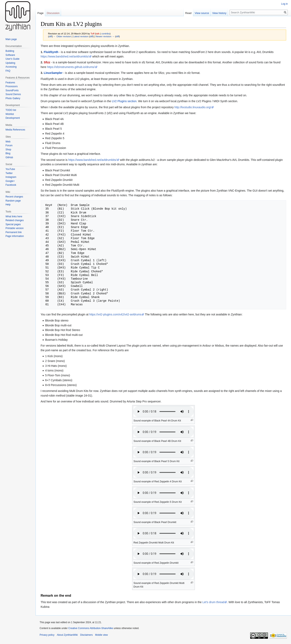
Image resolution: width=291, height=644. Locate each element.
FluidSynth (51, 52)
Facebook (11, 185)
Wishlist (10, 114)
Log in (284, 4)
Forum (9, 145)
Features (10, 83)
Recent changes (14, 197)
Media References (15, 130)
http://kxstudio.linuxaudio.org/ (193, 107)
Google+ (10, 181)
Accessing (11, 67)
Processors (12, 86)
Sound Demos (13, 94)
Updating (10, 63)
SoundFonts (12, 90)
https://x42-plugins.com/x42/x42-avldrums (115, 314)
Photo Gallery (13, 98)
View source (202, 13)
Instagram (11, 177)
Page (40, 13)
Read (188, 13)
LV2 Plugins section (124, 101)
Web (8, 142)
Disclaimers (86, 635)
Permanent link (14, 232)
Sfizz (47, 62)
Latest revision (81, 36)
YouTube (10, 169)
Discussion (53, 13)
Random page (13, 201)
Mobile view (102, 635)
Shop (8, 150)
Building (10, 51)
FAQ (8, 71)
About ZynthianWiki (67, 635)
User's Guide (12, 59)
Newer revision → (105, 36)
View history (219, 13)
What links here (14, 216)
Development (13, 118)
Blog (8, 153)
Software (10, 55)
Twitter (9, 173)
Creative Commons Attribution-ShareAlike (91, 628)
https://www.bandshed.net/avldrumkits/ (65, 56)
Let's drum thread (213, 602)
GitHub (9, 157)
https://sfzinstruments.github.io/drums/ (71, 67)
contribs (106, 33)
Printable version (14, 228)
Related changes (15, 220)
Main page (11, 39)
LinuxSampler (53, 73)
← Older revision (62, 36)
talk (98, 33)
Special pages (13, 224)
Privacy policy (47, 635)
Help (8, 205)
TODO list (11, 110)
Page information (15, 236)
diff (50, 36)
